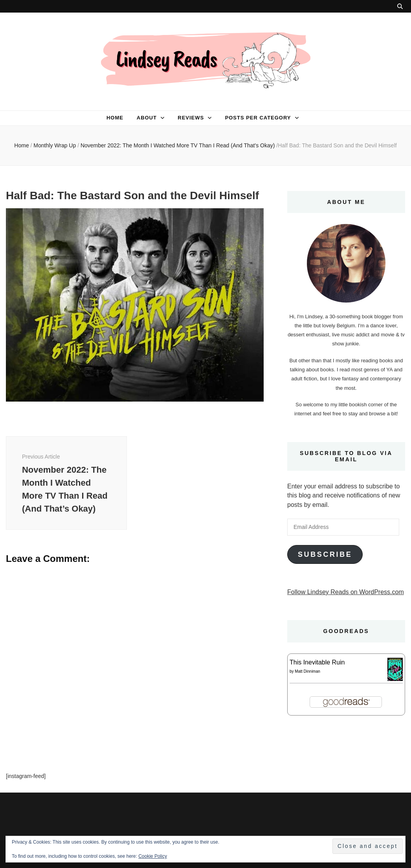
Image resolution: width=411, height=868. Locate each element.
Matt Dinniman (307, 671)
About (147, 118)
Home (115, 118)
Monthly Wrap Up (55, 145)
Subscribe (325, 554)
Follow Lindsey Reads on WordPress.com (346, 592)
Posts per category (258, 118)
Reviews (191, 118)
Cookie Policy (153, 856)
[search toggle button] (400, 6)
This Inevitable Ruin (317, 662)
